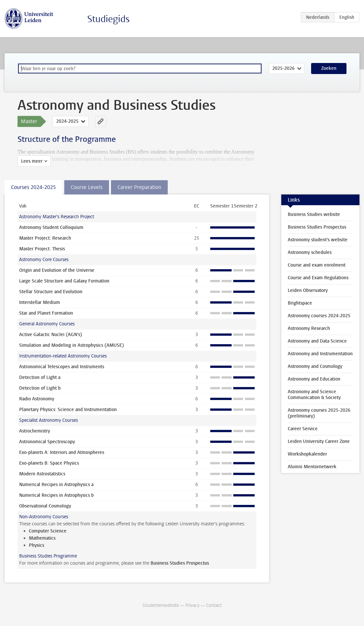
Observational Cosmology (45, 506)
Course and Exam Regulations (318, 278)
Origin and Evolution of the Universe (57, 270)
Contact (214, 605)
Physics (36, 545)
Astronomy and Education (314, 379)
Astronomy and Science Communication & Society (314, 395)
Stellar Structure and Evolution (51, 292)
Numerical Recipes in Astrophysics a (56, 485)
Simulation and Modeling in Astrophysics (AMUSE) (72, 345)
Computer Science (48, 531)
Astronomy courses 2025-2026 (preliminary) (319, 413)
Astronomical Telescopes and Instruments (62, 367)
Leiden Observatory (308, 290)
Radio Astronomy (37, 399)
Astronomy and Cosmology (315, 366)
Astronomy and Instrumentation (320, 354)
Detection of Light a (40, 377)
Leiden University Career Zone (319, 441)
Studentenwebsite (161, 605)
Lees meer (32, 161)
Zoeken (329, 68)
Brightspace (300, 303)
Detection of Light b (40, 388)
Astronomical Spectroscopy (47, 442)
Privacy (192, 605)
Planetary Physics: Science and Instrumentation (68, 410)
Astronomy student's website (318, 240)
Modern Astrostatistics (42, 474)
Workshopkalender (307, 454)
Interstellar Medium (40, 302)
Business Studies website (314, 214)
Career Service (303, 429)
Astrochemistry (35, 431)
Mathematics (42, 538)
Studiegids (109, 19)
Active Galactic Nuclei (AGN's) (51, 335)
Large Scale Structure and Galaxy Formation (64, 281)
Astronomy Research (309, 328)
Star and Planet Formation (46, 313)
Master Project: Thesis (42, 249)
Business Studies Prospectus (180, 563)
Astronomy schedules (310, 252)
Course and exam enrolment (317, 265)
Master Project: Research (45, 238)
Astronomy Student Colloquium (51, 227)
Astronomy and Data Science (317, 341)
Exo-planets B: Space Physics (49, 463)
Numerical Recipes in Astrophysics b (56, 495)
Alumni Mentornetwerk (312, 467)
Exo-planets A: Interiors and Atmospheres (62, 452)
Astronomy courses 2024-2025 (319, 316)
